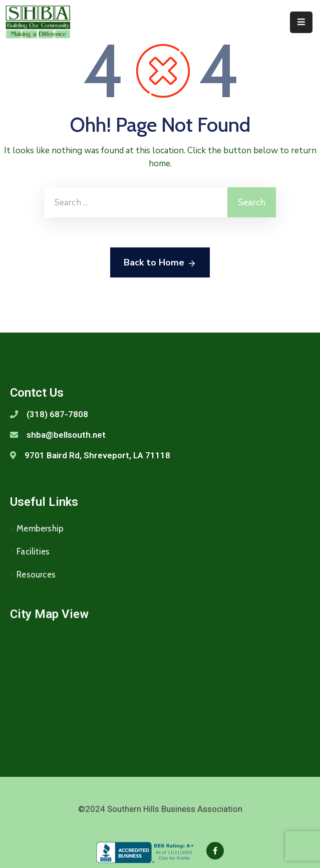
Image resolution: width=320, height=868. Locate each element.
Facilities (33, 551)
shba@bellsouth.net (66, 435)
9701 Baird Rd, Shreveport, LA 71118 (97, 455)
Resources (36, 574)
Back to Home (160, 263)
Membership (40, 528)
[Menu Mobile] (301, 22)
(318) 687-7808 (57, 414)
